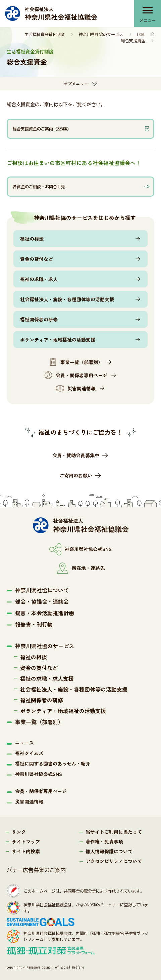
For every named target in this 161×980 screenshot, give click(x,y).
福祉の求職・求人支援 (47, 678)
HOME (141, 34)
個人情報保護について (109, 851)
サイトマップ (26, 841)
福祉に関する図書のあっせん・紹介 (53, 763)
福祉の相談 (32, 239)
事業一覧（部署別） (76, 362)
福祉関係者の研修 (39, 319)
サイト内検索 (26, 851)
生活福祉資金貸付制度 (45, 34)
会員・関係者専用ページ (76, 375)
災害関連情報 (76, 388)
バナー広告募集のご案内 (36, 870)
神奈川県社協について (42, 590)
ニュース (24, 743)
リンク (19, 832)
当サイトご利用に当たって (114, 832)
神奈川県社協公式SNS (39, 774)
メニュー (148, 20)
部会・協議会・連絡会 (42, 601)
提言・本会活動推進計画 (45, 613)
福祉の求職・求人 (39, 279)
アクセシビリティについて (114, 861)
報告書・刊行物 (34, 624)
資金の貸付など (37, 259)
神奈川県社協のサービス (101, 34)
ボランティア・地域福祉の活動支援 (58, 340)
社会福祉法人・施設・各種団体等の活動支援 (67, 299)
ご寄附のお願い (76, 475)
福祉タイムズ (29, 753)
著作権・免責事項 (104, 841)
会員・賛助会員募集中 (76, 455)
